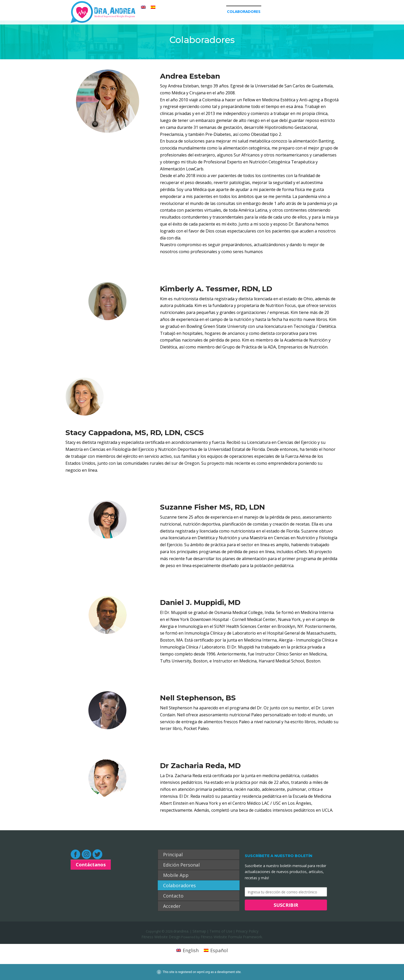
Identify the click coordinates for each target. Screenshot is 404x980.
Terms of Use (221, 931)
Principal (148, 11)
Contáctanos (91, 865)
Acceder (297, 11)
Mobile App (212, 11)
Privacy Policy (247, 931)
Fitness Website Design (161, 937)
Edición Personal (179, 11)
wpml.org (203, 972)
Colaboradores (244, 11)
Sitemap (199, 931)
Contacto (275, 11)
